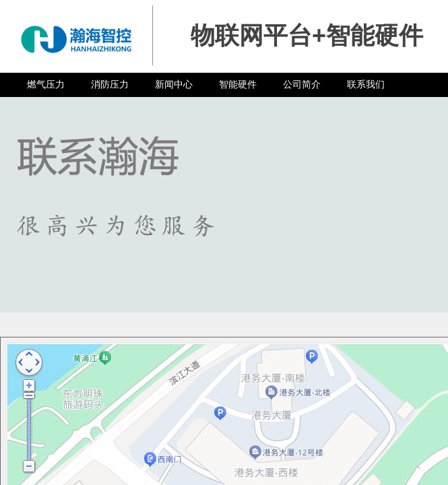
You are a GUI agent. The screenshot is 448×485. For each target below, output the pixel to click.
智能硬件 (238, 84)
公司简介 (302, 84)
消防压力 (110, 84)
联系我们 (366, 84)
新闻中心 (174, 84)
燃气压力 (46, 84)
